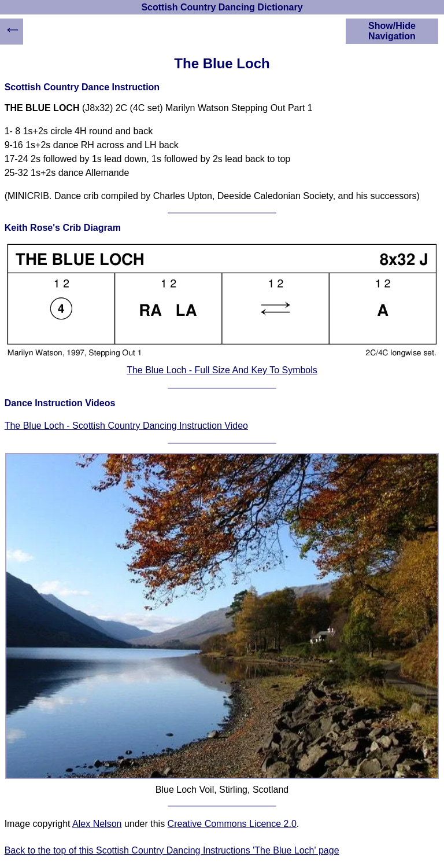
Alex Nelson (97, 824)
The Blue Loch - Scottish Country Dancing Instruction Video (126, 426)
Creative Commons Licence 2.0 (232, 824)
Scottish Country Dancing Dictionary (222, 7)
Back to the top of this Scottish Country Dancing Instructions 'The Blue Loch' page (172, 850)
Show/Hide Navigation (392, 31)
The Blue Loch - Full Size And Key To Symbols (222, 370)
